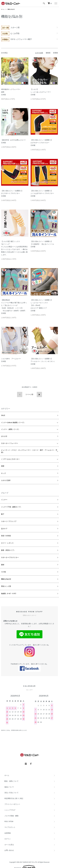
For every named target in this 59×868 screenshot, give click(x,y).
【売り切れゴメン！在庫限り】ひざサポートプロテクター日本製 (42, 143)
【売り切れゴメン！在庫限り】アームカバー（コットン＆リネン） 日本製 (43, 361)
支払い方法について (11, 793)
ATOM (11, 821)
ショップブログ (10, 810)
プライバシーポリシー (12, 804)
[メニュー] (56, 3)
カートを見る (9, 845)
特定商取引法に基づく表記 (14, 798)
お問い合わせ (9, 850)
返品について (9, 787)
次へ (39, 394)
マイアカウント (10, 827)
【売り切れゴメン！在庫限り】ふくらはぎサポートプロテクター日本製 (42, 193)
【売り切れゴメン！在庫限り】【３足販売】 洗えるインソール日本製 (42, 244)
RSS (6, 821)
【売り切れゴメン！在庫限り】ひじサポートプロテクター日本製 (12, 193)
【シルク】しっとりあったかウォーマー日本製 (41, 92)
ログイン (8, 839)
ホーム (3, 9)
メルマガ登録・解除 (11, 816)
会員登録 (8, 833)
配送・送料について (11, 781)
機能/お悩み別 (11, 9)
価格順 (48, 53)
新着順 (56, 53)
